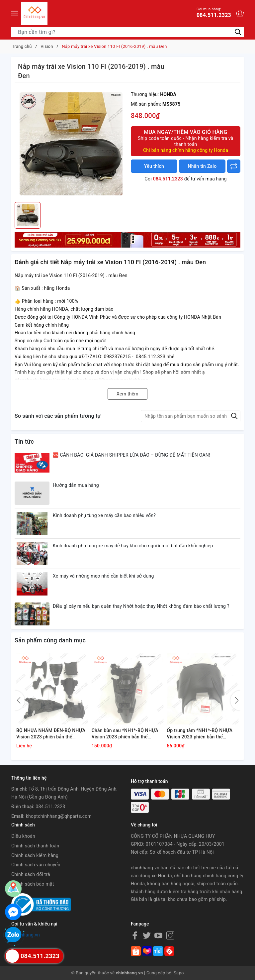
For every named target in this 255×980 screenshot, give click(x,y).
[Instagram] (170, 935)
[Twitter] (147, 935)
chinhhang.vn (26, 935)
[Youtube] (158, 935)
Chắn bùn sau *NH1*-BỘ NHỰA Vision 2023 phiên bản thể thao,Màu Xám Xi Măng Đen (125, 734)
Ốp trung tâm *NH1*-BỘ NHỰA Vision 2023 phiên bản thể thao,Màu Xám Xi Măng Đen (200, 734)
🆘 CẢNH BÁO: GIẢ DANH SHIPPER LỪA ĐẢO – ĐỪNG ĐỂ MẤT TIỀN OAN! (131, 455)
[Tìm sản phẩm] (127, 32)
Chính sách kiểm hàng (35, 855)
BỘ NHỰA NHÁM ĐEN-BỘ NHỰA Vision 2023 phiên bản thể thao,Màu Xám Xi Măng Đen (51, 734)
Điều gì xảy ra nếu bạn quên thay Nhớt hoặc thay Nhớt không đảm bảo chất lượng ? (141, 606)
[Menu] (15, 13)
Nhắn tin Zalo (202, 166)
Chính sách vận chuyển (36, 865)
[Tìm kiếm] (238, 32)
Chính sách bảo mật (33, 884)
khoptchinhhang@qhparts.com (59, 816)
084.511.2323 (214, 12)
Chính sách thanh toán (35, 846)
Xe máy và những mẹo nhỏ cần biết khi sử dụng (103, 576)
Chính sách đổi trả (31, 874)
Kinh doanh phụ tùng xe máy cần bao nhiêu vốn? (104, 515)
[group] (71, 144)
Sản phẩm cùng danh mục (50, 640)
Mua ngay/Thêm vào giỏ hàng (186, 141)
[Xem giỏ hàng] (240, 13)
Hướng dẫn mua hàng (76, 485)
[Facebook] (135, 935)
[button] (235, 701)
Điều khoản (23, 836)
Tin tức (24, 441)
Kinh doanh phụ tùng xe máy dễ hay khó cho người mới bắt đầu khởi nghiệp (133, 546)
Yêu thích (154, 166)
